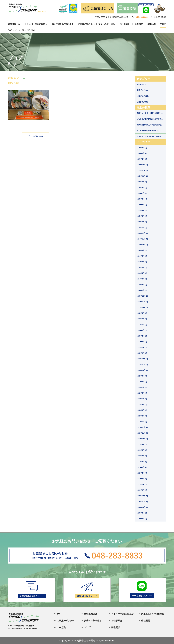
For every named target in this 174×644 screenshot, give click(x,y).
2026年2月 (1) (142, 159)
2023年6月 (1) (142, 330)
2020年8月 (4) (142, 519)
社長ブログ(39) (142, 102)
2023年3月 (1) (142, 342)
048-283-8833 (142, 17)
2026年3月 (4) (142, 153)
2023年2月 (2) (142, 347)
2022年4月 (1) (142, 405)
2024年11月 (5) (142, 239)
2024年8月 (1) (142, 256)
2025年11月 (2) (142, 170)
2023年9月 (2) (142, 313)
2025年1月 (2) (142, 228)
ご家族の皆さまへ (86, 24)
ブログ (163, 24)
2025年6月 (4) (142, 199)
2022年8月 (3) (142, 382)
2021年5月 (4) (142, 467)
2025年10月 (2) (142, 176)
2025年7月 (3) (142, 193)
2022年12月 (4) (142, 359)
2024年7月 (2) (142, 262)
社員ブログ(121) (143, 96)
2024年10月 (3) (142, 245)
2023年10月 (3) (142, 307)
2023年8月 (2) (142, 319)
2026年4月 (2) (142, 148)
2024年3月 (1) (142, 279)
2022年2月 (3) (142, 416)
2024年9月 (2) (142, 250)
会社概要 (139, 24)
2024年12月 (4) (142, 233)
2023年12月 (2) (142, 296)
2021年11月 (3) (142, 433)
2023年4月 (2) (142, 336)
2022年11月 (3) (142, 365)
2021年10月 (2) (142, 439)
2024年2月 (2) (142, 285)
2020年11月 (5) (142, 502)
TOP (10, 30)
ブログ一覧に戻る (35, 136)
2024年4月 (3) (142, 273)
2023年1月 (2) (142, 353)
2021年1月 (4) (142, 490)
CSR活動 (152, 24)
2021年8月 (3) (142, 450)
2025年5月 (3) (142, 205)
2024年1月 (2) (142, 290)
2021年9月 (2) (142, 444)
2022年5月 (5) (142, 399)
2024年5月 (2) (142, 267)
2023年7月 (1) (142, 325)
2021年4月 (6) (142, 473)
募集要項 (114, 627)
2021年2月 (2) (142, 484)
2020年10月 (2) (142, 507)
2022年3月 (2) (142, 410)
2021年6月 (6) (142, 462)
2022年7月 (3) (142, 387)
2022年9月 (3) (142, 376)
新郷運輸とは (14, 24)
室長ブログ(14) (142, 90)
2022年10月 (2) (142, 370)
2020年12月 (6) (142, 496)
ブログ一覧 (19, 30)
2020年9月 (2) (142, 513)
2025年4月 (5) (142, 210)
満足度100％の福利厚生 (63, 24)
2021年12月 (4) (142, 427)
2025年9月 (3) (142, 182)
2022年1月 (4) (142, 422)
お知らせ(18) (141, 84)
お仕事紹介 (125, 24)
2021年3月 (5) (142, 479)
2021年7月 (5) (142, 456)
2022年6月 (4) (142, 393)
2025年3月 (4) (142, 216)
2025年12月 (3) (142, 165)
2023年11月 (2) (142, 302)
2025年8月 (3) (142, 188)
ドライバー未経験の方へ (36, 24)
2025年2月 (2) (142, 222)
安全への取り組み (107, 24)
